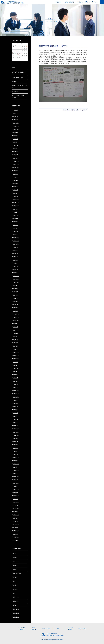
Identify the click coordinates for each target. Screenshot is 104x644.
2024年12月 (16, 161)
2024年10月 (16, 168)
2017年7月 (16, 442)
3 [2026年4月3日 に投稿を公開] (22, 48)
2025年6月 (16, 142)
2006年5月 (16, 518)
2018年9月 (16, 400)
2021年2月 (16, 308)
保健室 (15, 569)
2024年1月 (16, 196)
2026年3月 (16, 113)
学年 (14, 581)
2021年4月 (16, 301)
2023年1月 (16, 234)
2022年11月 (16, 241)
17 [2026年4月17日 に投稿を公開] (22, 53)
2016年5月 (16, 454)
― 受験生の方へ (59, 2)
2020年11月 (16, 317)
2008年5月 (16, 505)
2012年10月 (16, 477)
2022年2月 (16, 270)
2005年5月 (16, 521)
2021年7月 (16, 292)
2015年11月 (16, 458)
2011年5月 (16, 486)
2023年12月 (16, 199)
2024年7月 (16, 177)
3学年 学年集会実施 (17, 78)
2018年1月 (16, 426)
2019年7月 (16, 368)
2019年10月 (16, 359)
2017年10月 (16, 435)
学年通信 (15, 585)
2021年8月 (16, 289)
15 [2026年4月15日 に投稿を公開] (18, 53)
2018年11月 (16, 394)
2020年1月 (16, 349)
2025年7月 (16, 139)
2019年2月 (16, 384)
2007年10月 (16, 508)
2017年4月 (16, 448)
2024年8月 (16, 174)
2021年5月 (16, 298)
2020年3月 (16, 343)
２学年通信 (16, 613)
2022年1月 (16, 273)
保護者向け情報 (17, 573)
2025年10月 (16, 129)
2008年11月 (16, 502)
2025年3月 (16, 152)
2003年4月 (16, 534)
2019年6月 (16, 371)
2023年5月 (16, 222)
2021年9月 (16, 285)
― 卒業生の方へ (80, 2)
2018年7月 (16, 407)
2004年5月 (16, 528)
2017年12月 (16, 429)
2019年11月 (16, 356)
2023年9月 (16, 209)
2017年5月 (16, 445)
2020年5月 (16, 336)
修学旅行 (15, 577)
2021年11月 (16, 279)
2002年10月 (16, 537)
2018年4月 (16, 416)
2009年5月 (16, 499)
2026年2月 (16, 117)
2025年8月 (16, 136)
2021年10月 (16, 282)
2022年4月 (16, 263)
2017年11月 (16, 432)
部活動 (15, 605)
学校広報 (15, 589)
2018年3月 (16, 419)
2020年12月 (16, 314)
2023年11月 (16, 203)
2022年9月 (16, 247)
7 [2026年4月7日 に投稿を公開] (16, 51)
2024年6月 (16, 180)
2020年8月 (16, 327)
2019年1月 (16, 387)
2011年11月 (16, 483)
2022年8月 (16, 250)
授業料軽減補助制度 (70, 629)
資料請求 (95, 2)
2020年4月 (16, 340)
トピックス (16, 561)
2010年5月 (16, 493)
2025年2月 (16, 155)
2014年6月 (16, 467)
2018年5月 (16, 413)
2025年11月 (16, 126)
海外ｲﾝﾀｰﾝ (16, 597)
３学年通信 (16, 617)
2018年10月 (16, 397)
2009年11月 (16, 496)
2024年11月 (16, 164)
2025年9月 (16, 133)
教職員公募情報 (82, 629)
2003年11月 (16, 531)
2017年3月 (16, 451)
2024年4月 (16, 187)
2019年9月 (16, 362)
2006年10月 (16, 515)
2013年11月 (16, 470)
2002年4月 (16, 540)
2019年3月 (16, 381)
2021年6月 (16, 295)
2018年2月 (16, 422)
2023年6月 (16, 219)
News (14, 553)
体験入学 (89, 2)
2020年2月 (16, 346)
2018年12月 (16, 391)
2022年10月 (16, 244)
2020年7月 (16, 330)
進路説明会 (15, 91)
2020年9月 (16, 324)
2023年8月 (16, 212)
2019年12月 (16, 352)
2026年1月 (16, 120)
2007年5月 (16, 512)
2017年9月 (16, 438)
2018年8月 (16, 403)
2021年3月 (16, 305)
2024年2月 (16, 193)
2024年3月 (16, 190)
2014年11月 (16, 464)
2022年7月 (16, 254)
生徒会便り (16, 601)
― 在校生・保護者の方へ (69, 2)
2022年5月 (16, 260)
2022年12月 (16, 238)
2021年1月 (16, 311)
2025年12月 (16, 123)
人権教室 (14, 82)
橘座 (14, 593)
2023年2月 (16, 231)
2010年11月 (16, 489)
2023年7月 (16, 215)
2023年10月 (16, 206)
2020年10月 (16, 321)
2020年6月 (16, 333)
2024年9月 (16, 171)
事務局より (16, 565)
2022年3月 (16, 266)
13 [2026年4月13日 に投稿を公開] (13, 53)
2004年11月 (16, 524)
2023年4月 (16, 225)
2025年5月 (16, 145)
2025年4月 (16, 148)
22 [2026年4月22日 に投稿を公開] (18, 55)
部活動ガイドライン (34, 629)
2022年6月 (16, 257)
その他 (15, 557)
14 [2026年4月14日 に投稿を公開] (16, 53)
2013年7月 (16, 473)
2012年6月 (16, 480)
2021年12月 (16, 276)
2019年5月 (16, 375)
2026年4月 (16, 110)
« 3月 (13, 60)
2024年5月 (16, 184)
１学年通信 (16, 609)
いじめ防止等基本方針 (22, 629)
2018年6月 (16, 410)
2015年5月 (16, 461)
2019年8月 (16, 365)
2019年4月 (16, 378)
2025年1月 (16, 158)
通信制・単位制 (46, 629)
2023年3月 (16, 228)
